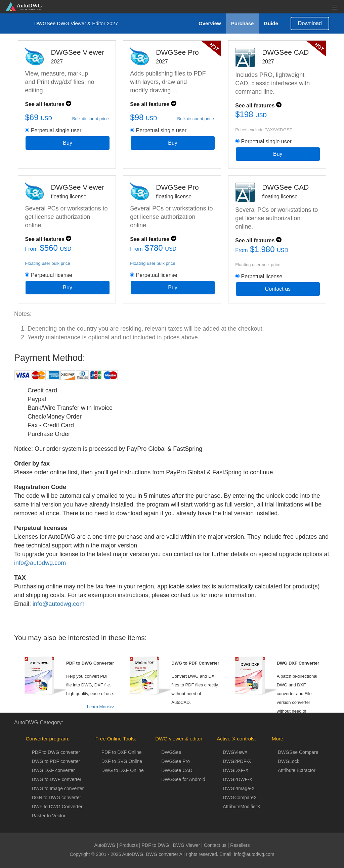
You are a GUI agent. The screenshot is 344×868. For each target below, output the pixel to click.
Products (128, 845)
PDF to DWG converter (56, 752)
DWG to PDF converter (56, 761)
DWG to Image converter (58, 788)
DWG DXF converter (53, 770)
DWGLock (289, 761)
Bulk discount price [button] (91, 119)
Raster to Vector (48, 816)
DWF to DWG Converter (57, 807)
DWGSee (171, 752)
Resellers (240, 845)
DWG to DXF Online (123, 770)
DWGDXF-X (235, 770)
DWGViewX (235, 752)
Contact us (278, 289)
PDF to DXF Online (122, 752)
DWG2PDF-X (237, 761)
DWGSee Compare (298, 752)
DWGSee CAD (177, 770)
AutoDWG (105, 845)
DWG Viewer (187, 845)
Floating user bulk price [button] (47, 263)
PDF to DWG (156, 845)
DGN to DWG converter (56, 798)
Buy (68, 143)
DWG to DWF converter (56, 779)
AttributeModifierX (241, 807)
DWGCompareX (240, 798)
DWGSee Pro (176, 761)
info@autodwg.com (40, 577)
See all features (48, 104)
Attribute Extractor (297, 770)
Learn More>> (101, 707)
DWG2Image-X (239, 788)
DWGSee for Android (183, 779)
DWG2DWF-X (238, 779)
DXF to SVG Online (122, 761)
